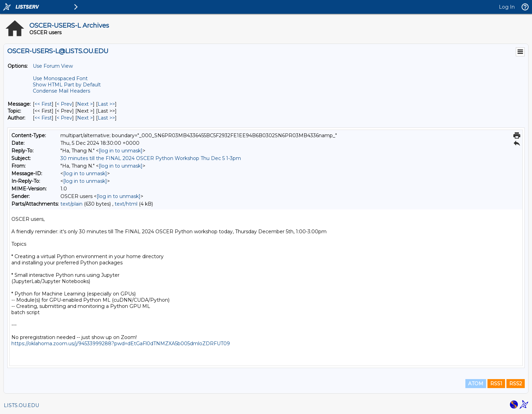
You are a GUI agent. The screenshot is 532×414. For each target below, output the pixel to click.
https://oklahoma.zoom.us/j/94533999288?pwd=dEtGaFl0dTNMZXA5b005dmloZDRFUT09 (121, 344)
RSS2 (516, 384)
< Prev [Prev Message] (64, 104)
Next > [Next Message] (85, 104)
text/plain (71, 204)
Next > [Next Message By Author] (85, 118)
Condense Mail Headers (61, 91)
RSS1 (496, 384)
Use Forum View (53, 66)
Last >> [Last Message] (106, 104)
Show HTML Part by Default (67, 85)
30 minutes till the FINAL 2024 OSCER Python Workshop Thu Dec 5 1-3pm (151, 158)
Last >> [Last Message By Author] (106, 118)
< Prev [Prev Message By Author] (64, 118)
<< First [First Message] (43, 104)
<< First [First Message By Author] (43, 118)
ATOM (476, 384)
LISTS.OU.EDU (21, 405)
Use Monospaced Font (60, 78)
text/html (126, 204)
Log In (507, 7)
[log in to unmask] (121, 151)
